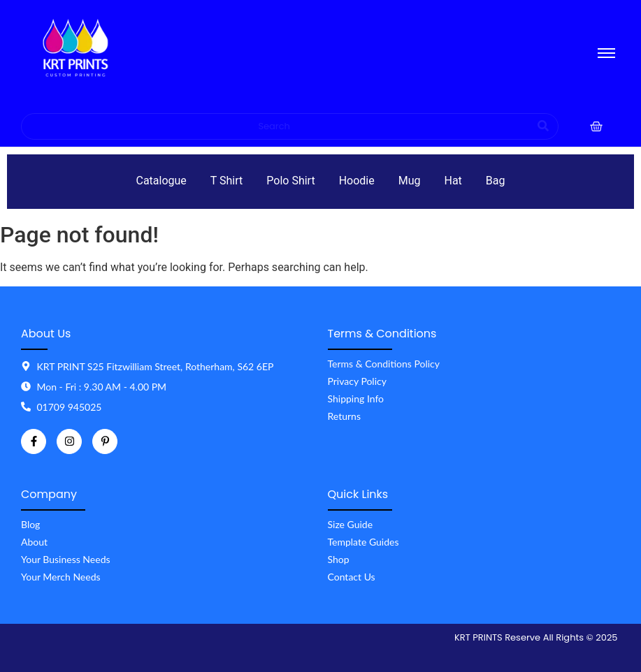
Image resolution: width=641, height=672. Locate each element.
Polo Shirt (290, 181)
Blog (30, 524)
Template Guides (363, 542)
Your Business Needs (66, 559)
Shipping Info (356, 399)
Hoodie (357, 181)
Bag (496, 181)
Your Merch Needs (61, 577)
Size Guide (351, 524)
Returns (344, 416)
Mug (410, 181)
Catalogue (161, 181)
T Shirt (226, 181)
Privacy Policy (357, 381)
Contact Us (352, 577)
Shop (339, 559)
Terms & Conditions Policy (384, 364)
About (34, 542)
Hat (453, 181)
